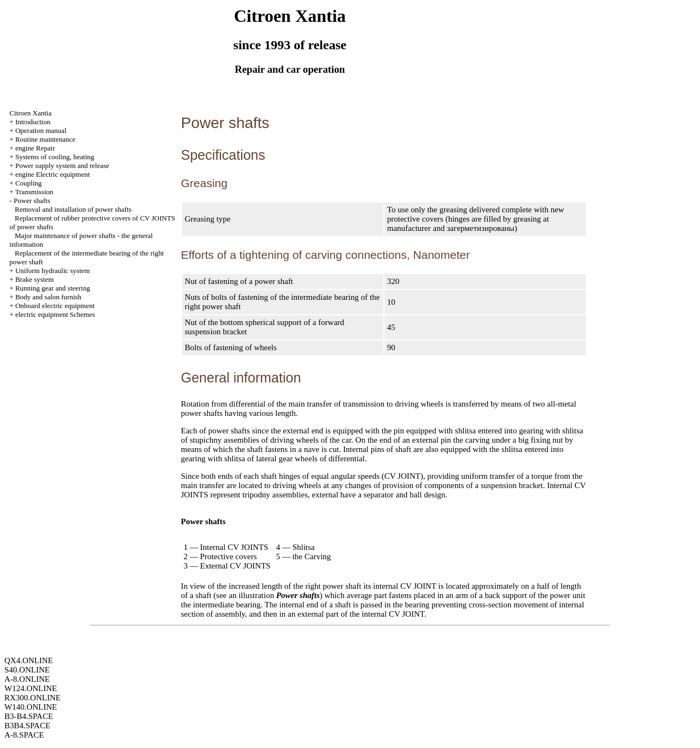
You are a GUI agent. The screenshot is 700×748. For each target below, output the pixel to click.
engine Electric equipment (52, 174)
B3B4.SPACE (27, 726)
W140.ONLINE (31, 707)
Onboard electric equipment (55, 306)
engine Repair (35, 148)
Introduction (33, 122)
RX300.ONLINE (33, 698)
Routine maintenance (45, 139)
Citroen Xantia (30, 113)
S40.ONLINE (27, 670)
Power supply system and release (62, 166)
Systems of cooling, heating (55, 157)
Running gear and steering (53, 288)
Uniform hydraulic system (52, 271)
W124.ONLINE (31, 688)
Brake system (34, 279)
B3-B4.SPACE (29, 716)
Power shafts (32, 201)
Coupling (28, 183)
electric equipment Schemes (55, 314)
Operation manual (41, 131)
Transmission (34, 192)
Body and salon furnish (48, 297)
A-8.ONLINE (27, 679)
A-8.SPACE (24, 735)
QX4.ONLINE (29, 660)
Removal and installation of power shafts (73, 209)
